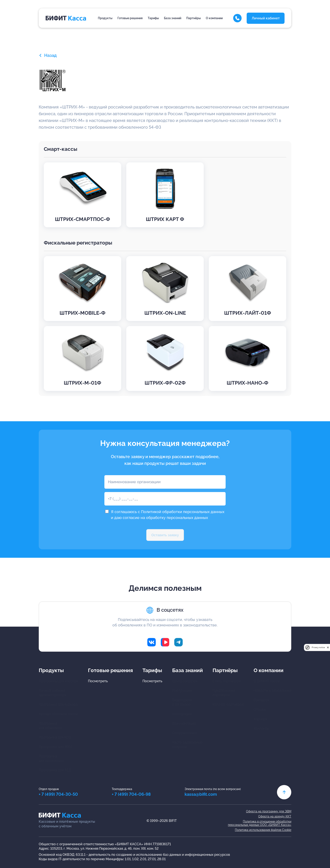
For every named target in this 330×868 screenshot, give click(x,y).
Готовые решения (130, 18)
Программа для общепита (50, 726)
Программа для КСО (55, 737)
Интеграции (182, 714)
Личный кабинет (266, 18)
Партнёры (194, 18)
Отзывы (260, 710)
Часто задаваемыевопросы (187, 745)
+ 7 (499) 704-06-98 (131, 794)
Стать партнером (227, 681)
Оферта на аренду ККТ (275, 816)
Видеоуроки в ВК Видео (182, 702)
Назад (48, 55)
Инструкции (182, 691)
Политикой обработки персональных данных (183, 512)
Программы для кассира (59, 681)
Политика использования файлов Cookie (263, 830)
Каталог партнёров (228, 704)
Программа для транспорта (51, 758)
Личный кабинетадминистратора (53, 693)
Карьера (260, 719)
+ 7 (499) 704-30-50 (58, 794)
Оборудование (184, 733)
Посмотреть (98, 681)
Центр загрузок (185, 681)
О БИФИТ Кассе (267, 681)
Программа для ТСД (55, 770)
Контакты (261, 728)
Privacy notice (318, 647)
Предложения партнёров (224, 693)
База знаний (173, 18)
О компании (214, 18)
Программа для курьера (58, 704)
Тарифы (153, 18)
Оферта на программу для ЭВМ (269, 811)
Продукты (105, 18)
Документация (184, 723)
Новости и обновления (272, 691)
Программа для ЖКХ (55, 747)
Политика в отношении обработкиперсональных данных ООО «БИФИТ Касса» (260, 823)
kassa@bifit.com (201, 794)
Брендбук (261, 700)
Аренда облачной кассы (58, 714)
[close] (328, 647)
